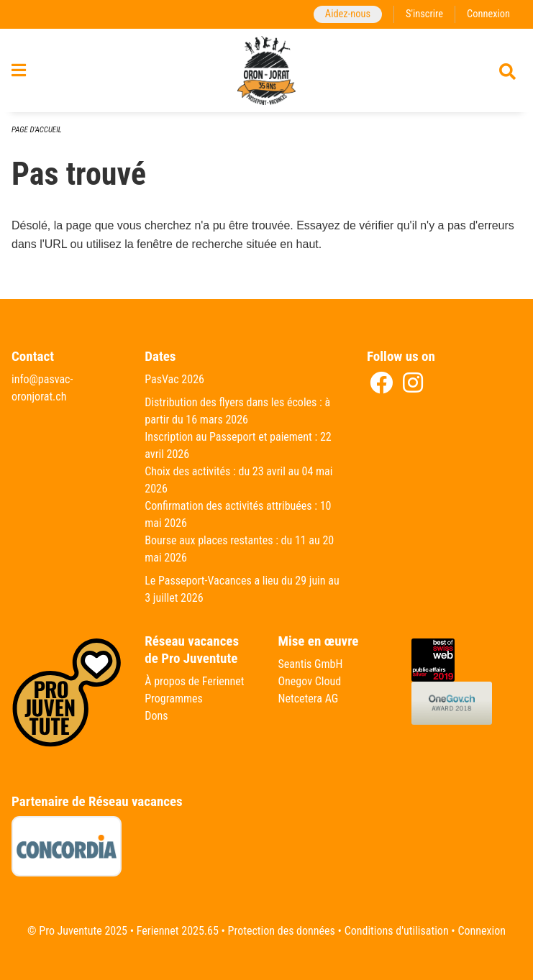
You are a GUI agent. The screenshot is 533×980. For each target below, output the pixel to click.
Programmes (174, 699)
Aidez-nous (348, 14)
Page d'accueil (37, 130)
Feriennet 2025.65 (178, 931)
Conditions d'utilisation (397, 931)
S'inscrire (424, 14)
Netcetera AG (309, 699)
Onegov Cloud (310, 681)
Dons (156, 716)
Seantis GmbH (311, 664)
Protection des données (282, 931)
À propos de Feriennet (194, 681)
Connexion (488, 14)
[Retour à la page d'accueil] (267, 70)
